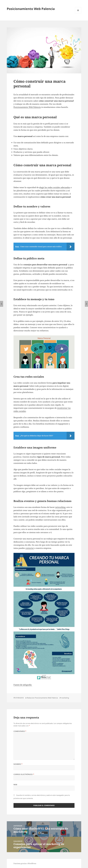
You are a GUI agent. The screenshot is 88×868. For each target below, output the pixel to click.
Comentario (20, 731)
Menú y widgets (78, 13)
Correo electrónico (24, 774)
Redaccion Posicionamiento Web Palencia (42, 698)
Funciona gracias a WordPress (25, 863)
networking (60, 507)
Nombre (18, 764)
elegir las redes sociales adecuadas (55, 187)
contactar (30, 548)
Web (15, 785)
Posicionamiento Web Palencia (31, 9)
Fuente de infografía (23, 685)
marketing (65, 698)
